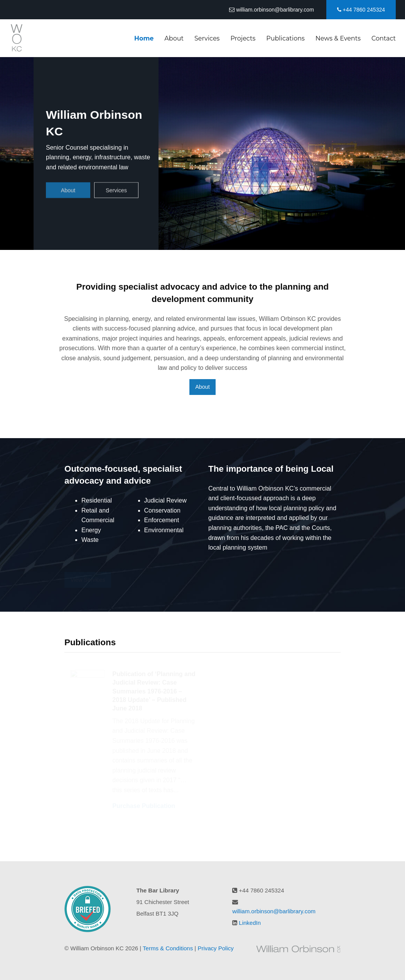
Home (144, 38)
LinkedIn (250, 923)
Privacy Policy (215, 948)
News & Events (338, 38)
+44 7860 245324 (361, 10)
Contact (384, 38)
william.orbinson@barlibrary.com (271, 10)
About (174, 38)
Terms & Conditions (168, 948)
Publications (285, 38)
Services (207, 38)
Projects (243, 38)
